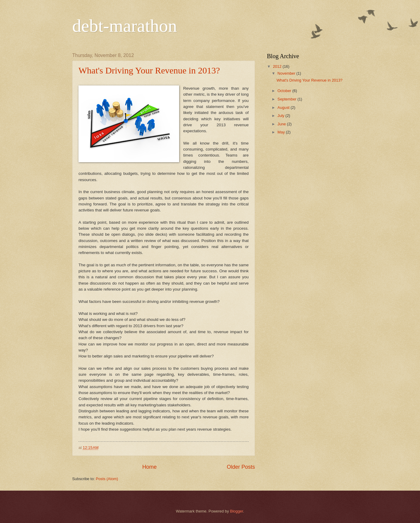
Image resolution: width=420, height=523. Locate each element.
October (285, 91)
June (282, 124)
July (281, 116)
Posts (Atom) (107, 479)
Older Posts (241, 467)
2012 (278, 66)
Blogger (237, 511)
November (287, 73)
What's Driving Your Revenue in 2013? (149, 70)
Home (149, 467)
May (282, 132)
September (287, 99)
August (284, 108)
